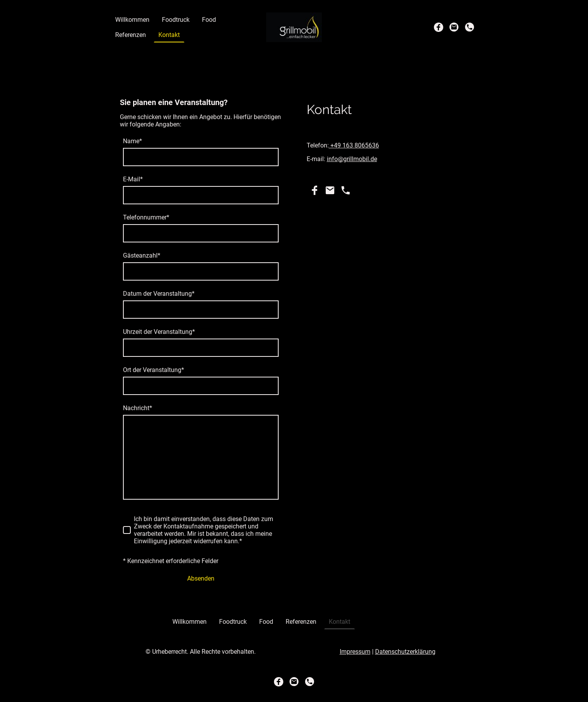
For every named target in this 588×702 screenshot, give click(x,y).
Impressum (355, 652)
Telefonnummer (146, 217)
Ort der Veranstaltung (154, 370)
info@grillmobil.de (352, 159)
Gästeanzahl (142, 255)
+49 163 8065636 (354, 145)
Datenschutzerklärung (405, 652)
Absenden (201, 578)
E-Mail (133, 179)
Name (133, 141)
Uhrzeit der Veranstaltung (159, 332)
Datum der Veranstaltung (159, 294)
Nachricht (138, 408)
